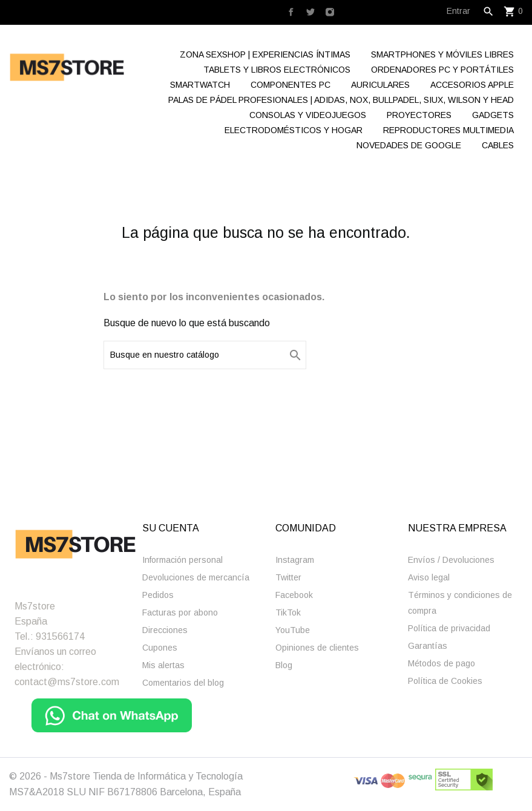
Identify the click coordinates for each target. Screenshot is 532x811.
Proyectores (419, 115)
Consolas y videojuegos (308, 115)
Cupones (160, 648)
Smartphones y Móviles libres (442, 54)
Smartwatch (200, 85)
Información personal (182, 560)
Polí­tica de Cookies (445, 681)
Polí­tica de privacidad (449, 628)
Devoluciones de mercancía (196, 577)
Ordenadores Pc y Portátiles (442, 70)
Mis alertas (163, 665)
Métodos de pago (442, 663)
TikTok (288, 612)
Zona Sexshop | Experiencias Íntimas (265, 54)
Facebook (294, 595)
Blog (284, 665)
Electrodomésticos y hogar (294, 130)
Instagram (295, 560)
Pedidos (158, 595)
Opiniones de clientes (317, 648)
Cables (498, 145)
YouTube (293, 630)
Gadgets (493, 115)
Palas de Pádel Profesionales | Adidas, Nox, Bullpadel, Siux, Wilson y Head (341, 100)
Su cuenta (171, 528)
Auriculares (380, 85)
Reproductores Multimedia (448, 130)
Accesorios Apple (472, 85)
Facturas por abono (180, 612)
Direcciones (165, 630)
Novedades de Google (409, 145)
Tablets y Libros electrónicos (277, 70)
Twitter (288, 577)
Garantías (428, 646)
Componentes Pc (291, 85)
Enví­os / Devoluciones (451, 560)
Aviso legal (429, 577)
